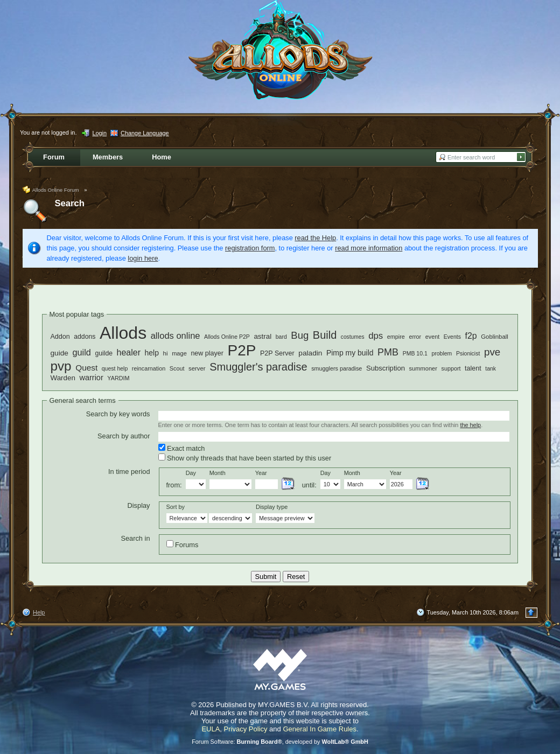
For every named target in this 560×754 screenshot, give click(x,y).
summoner (423, 368)
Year (261, 473)
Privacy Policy (246, 729)
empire (396, 337)
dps (376, 336)
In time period (129, 472)
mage (179, 353)
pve (492, 352)
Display (139, 505)
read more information (369, 248)
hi (165, 353)
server (197, 368)
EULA (211, 729)
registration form (250, 248)
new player (207, 353)
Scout (177, 368)
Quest (86, 368)
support (451, 368)
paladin (310, 353)
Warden (63, 378)
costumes (353, 337)
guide (59, 353)
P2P (242, 350)
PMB (388, 352)
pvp (61, 366)
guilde (104, 353)
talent (473, 368)
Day (191, 473)
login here (143, 258)
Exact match (182, 448)
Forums (183, 544)
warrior (91, 378)
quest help (115, 368)
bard (281, 337)
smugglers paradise (337, 368)
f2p (471, 336)
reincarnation (149, 368)
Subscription (386, 368)
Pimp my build (350, 353)
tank (491, 368)
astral (262, 336)
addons (85, 337)
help (152, 353)
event (432, 337)
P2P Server (277, 353)
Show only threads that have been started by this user (245, 458)
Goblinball (495, 337)
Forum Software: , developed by (280, 742)
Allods (123, 333)
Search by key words (118, 414)
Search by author (124, 436)
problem (442, 353)
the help (470, 425)
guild (81, 352)
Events (452, 337)
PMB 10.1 (415, 353)
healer (129, 352)
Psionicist (468, 353)
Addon (60, 337)
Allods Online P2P (227, 337)
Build (325, 335)
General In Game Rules (320, 729)
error (415, 337)
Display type (272, 507)
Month (218, 473)
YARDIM (118, 378)
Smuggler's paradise (258, 367)
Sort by (176, 507)
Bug (300, 335)
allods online (176, 336)
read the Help (315, 238)
